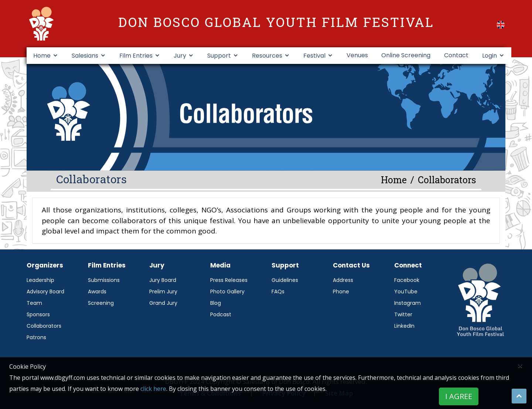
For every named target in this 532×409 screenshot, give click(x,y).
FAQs (278, 292)
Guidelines (285, 280)
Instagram (407, 303)
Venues (357, 55)
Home (42, 56)
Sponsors (38, 314)
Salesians (85, 56)
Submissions (104, 280)
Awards (97, 292)
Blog (216, 303)
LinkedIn (404, 326)
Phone (341, 292)
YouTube (406, 292)
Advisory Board (45, 292)
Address (343, 280)
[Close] (520, 365)
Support (219, 56)
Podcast (221, 314)
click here (153, 389)
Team (34, 303)
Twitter (403, 314)
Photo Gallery (227, 292)
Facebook (407, 280)
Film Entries (136, 56)
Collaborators (44, 326)
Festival (314, 56)
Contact (456, 55)
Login (490, 56)
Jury (180, 56)
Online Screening (406, 55)
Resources (267, 56)
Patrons (36, 337)
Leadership (40, 280)
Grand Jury (163, 303)
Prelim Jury (163, 292)
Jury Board (163, 280)
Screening (101, 303)
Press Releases (229, 280)
